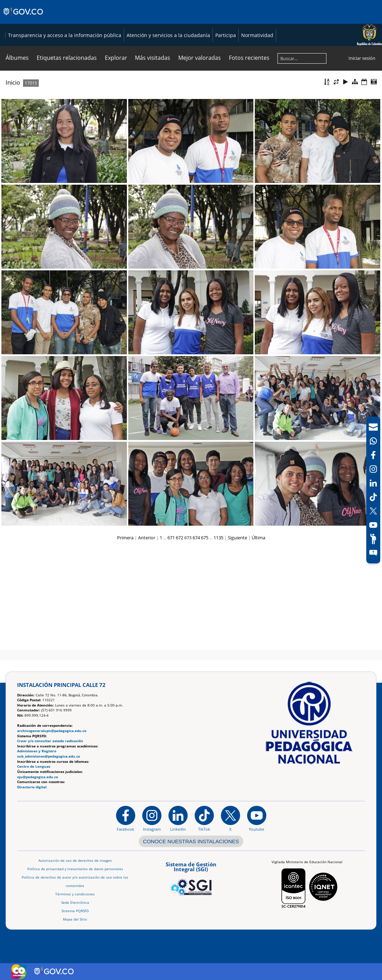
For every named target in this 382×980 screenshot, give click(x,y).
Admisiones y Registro (37, 751)
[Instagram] (152, 819)
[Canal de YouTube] (373, 525)
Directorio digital (32, 787)
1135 (218, 640)
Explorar (116, 160)
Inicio (13, 184)
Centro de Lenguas (34, 767)
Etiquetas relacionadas (67, 160)
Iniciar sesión (362, 160)
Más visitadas (153, 160)
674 (196, 640)
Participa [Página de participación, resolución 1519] (220, 137)
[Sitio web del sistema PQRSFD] (373, 553)
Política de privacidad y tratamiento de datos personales (75, 869)
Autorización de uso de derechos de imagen (75, 861)
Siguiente (237, 640)
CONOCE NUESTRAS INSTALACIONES (191, 841)
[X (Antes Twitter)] (373, 511)
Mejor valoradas (200, 160)
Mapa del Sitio (75, 919)
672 (179, 640)
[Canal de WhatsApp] (373, 441)
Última (258, 640)
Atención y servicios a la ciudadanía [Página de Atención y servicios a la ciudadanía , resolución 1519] (163, 137)
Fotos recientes (249, 160)
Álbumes (17, 160)
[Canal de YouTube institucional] (257, 819)
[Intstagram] (373, 469)
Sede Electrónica (75, 903)
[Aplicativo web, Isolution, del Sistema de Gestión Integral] (191, 878)
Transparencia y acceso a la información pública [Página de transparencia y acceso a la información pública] (59, 137)
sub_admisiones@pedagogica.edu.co (49, 756)
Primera (125, 640)
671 (171, 640)
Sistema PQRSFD (75, 911)
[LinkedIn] (373, 483)
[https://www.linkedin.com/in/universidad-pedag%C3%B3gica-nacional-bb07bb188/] (178, 819)
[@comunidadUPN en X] (230, 819)
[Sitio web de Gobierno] (24, 19)
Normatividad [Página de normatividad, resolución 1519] (252, 137)
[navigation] (373, 490)
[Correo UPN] (373, 427)
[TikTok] (373, 497)
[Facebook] (373, 455)
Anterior (147, 640)
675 (205, 640)
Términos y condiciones (75, 894)
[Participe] (373, 539)
